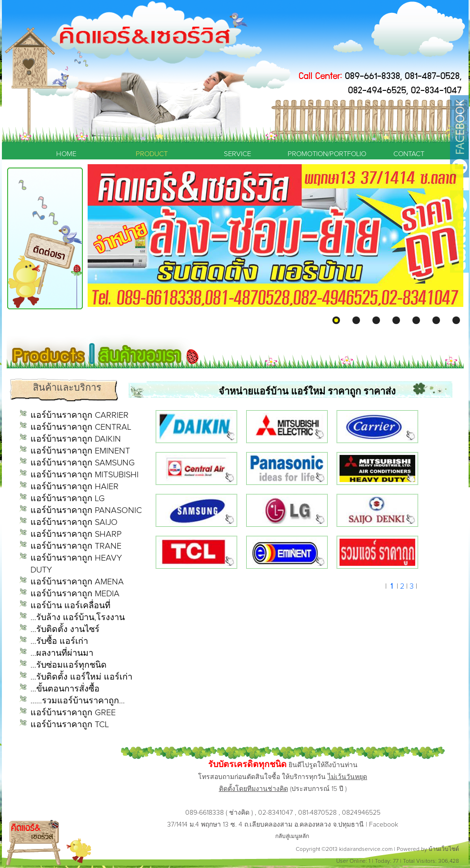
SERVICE (237, 154)
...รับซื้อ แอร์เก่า (59, 641)
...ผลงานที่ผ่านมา (62, 653)
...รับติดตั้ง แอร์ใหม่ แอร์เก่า (81, 677)
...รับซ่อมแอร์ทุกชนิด (69, 665)
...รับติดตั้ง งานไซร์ (65, 630)
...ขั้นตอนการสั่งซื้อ (65, 689)
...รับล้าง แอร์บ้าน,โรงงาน (78, 618)
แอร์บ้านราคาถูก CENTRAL (81, 427)
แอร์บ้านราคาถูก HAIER (75, 487)
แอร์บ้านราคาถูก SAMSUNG (83, 463)
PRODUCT (152, 154)
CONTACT (409, 154)
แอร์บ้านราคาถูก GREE (73, 713)
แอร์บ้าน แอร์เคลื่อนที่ (70, 606)
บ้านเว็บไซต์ (444, 849)
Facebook (384, 825)
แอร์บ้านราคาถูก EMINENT (80, 451)
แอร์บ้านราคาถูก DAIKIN (76, 439)
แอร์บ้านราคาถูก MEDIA (75, 594)
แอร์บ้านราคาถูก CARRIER (80, 415)
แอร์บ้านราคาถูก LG (68, 499)
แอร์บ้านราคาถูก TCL (70, 725)
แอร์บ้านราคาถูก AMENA (77, 582)
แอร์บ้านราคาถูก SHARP (76, 534)
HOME (66, 154)
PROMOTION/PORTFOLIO (323, 154)
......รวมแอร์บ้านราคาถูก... (78, 701)
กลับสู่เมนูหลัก (292, 837)
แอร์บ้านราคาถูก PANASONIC (86, 511)
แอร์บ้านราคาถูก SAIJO (74, 523)
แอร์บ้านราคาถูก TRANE (76, 546)
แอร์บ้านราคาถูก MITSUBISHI (85, 475)
